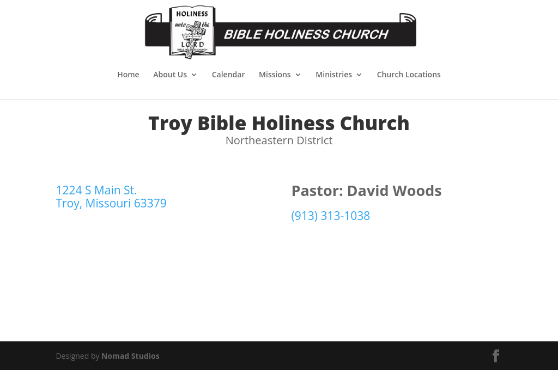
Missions (275, 75)
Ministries (334, 75)
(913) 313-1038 (331, 216)
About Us (170, 75)
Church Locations (409, 75)
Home (128, 75)
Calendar (229, 75)
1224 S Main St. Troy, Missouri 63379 (111, 197)
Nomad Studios (131, 356)
